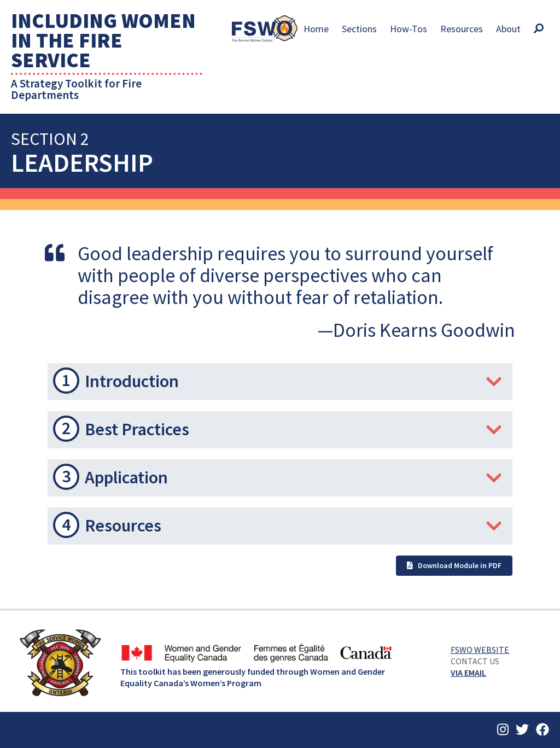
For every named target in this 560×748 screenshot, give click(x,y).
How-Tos (409, 29)
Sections (359, 29)
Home (316, 29)
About (508, 29)
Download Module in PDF (454, 565)
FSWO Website (480, 650)
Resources (462, 29)
